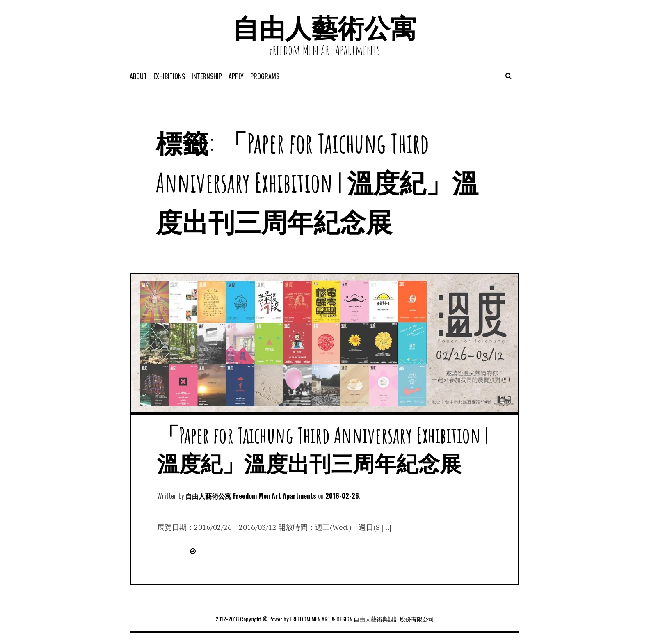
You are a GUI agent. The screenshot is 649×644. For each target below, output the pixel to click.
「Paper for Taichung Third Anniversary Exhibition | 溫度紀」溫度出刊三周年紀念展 (323, 449)
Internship (207, 76)
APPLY (236, 76)
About (138, 76)
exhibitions (169, 76)
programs (265, 76)
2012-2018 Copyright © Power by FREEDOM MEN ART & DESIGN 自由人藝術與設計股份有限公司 (325, 619)
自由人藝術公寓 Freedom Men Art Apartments (251, 496)
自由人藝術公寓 (324, 28)
